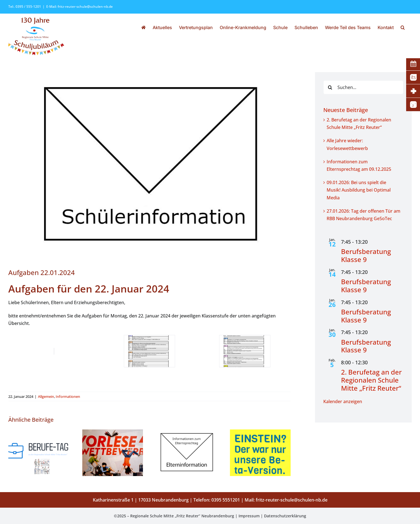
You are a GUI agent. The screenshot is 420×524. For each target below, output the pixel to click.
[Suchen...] (363, 87)
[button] (403, 27)
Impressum (249, 516)
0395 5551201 (226, 500)
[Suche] (330, 87)
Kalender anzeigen (343, 401)
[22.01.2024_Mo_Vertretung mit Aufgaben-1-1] (149, 351)
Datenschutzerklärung (285, 516)
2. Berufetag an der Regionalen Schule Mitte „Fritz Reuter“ (371, 380)
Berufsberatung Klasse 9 (366, 255)
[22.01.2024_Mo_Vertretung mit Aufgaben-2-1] (245, 351)
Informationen (68, 396)
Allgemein (46, 396)
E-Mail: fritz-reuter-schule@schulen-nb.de (80, 7)
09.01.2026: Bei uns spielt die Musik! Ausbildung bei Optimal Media (359, 190)
